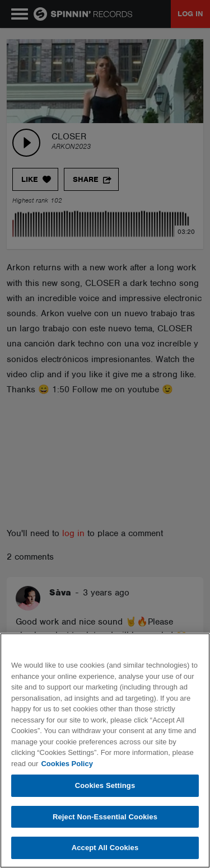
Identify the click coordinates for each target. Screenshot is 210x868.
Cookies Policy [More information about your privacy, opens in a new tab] (67, 764)
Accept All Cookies (105, 848)
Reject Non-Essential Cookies (105, 817)
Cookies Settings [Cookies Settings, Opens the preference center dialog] (105, 785)
